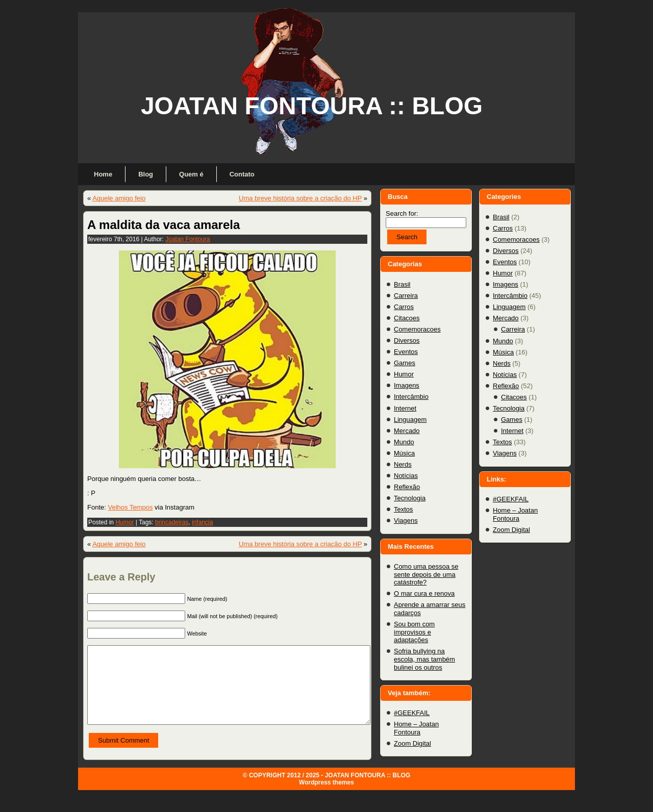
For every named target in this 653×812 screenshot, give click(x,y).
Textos (404, 509)
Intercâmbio (411, 397)
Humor (124, 522)
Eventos (406, 352)
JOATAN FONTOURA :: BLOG (312, 106)
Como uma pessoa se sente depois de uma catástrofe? (426, 574)
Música (404, 453)
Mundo (404, 442)
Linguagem (410, 420)
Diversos (407, 340)
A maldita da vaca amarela (164, 225)
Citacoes (407, 318)
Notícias (406, 476)
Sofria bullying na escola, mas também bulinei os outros (424, 659)
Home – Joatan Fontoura (416, 728)
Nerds (403, 464)
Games (405, 363)
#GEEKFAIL (412, 713)
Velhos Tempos (130, 507)
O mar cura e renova (424, 593)
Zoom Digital (412, 743)
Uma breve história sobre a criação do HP (300, 198)
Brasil (402, 284)
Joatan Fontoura (187, 239)
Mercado (407, 431)
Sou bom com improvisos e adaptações (414, 632)
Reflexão (407, 487)
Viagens (406, 521)
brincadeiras (172, 522)
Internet (405, 408)
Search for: (402, 213)
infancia (202, 522)
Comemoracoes (417, 329)
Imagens (407, 385)
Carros (404, 307)
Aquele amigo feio (119, 198)
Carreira (406, 296)
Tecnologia (410, 498)
